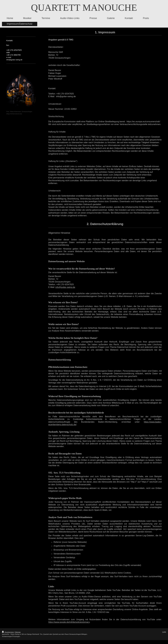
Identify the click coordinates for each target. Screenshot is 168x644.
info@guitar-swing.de (65, 287)
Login (164, 632)
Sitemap (18, 632)
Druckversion (8, 632)
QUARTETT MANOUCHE (84, 8)
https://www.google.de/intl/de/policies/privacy (69, 622)
